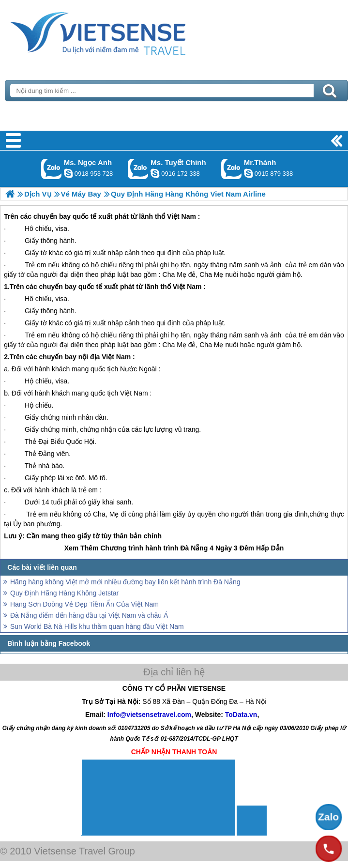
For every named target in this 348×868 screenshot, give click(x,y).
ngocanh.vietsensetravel (68, 173)
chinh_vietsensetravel (155, 173)
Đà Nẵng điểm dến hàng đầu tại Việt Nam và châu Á (89, 615)
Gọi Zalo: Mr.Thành (232, 169)
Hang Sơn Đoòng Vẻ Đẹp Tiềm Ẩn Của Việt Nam (84, 604)
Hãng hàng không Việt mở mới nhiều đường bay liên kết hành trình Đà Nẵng (125, 582)
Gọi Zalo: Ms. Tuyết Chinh (138, 169)
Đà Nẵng (194, 548)
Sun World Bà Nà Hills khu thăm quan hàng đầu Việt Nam (97, 626)
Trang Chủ (122, 31)
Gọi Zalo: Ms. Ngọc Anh (52, 169)
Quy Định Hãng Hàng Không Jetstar (64, 593)
